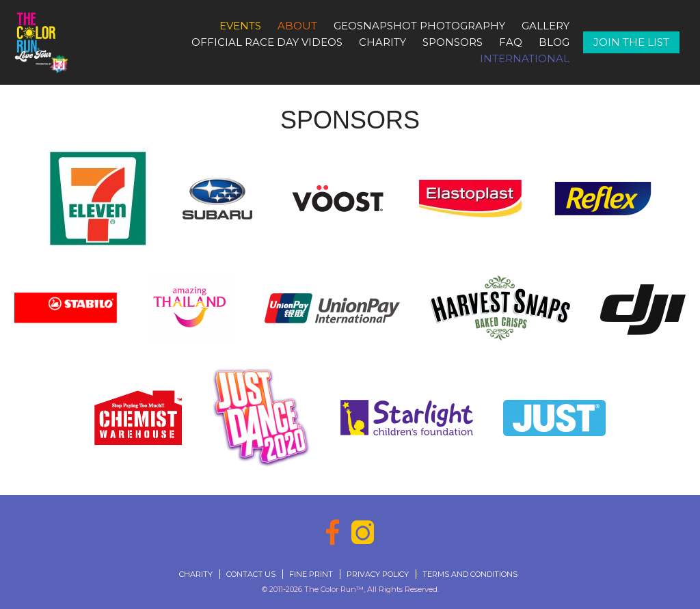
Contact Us (251, 574)
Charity (382, 42)
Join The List (631, 42)
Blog (554, 42)
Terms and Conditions (470, 574)
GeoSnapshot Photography (419, 26)
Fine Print (311, 574)
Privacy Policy (378, 574)
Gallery (546, 26)
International (525, 58)
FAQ (511, 42)
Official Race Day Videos (267, 42)
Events (240, 26)
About (297, 26)
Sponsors (453, 42)
